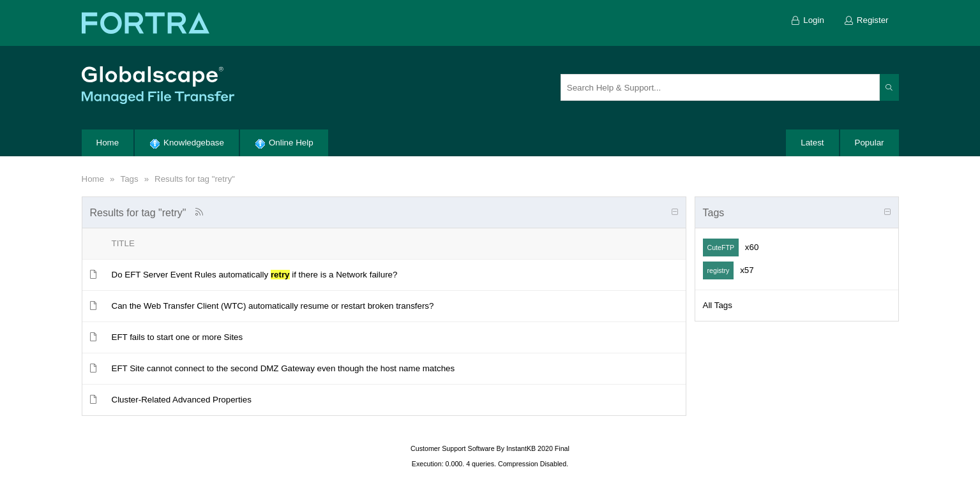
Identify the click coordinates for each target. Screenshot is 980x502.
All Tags (718, 305)
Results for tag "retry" (195, 179)
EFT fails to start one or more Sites (177, 337)
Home (93, 179)
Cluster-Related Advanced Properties (182, 400)
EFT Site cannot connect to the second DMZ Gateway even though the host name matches (283, 368)
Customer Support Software (453, 448)
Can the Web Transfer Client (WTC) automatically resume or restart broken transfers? (273, 306)
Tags (129, 179)
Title (123, 243)
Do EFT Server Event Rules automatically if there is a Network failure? (255, 275)
